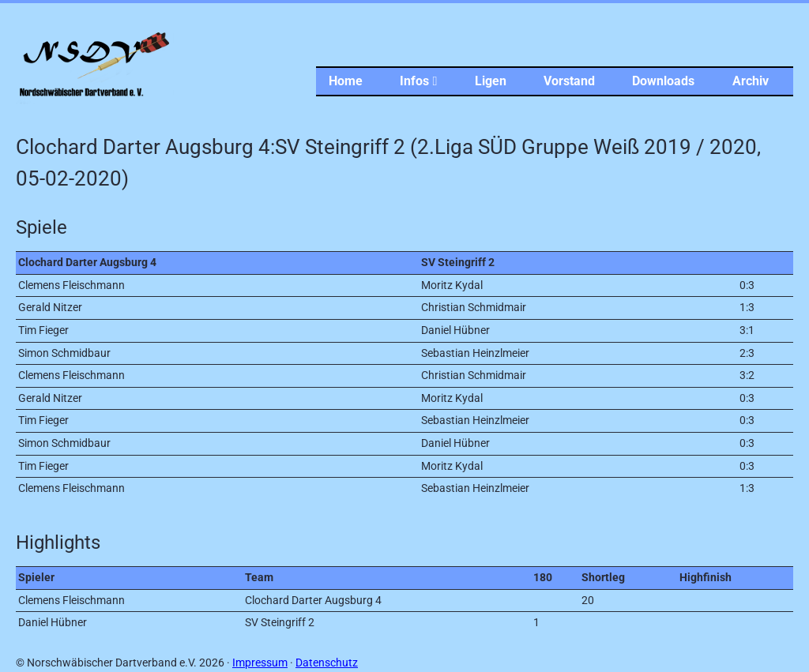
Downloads (663, 81)
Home (346, 81)
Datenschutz (327, 663)
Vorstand (569, 81)
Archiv (751, 81)
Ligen (491, 81)
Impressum (260, 663)
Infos (418, 81)
